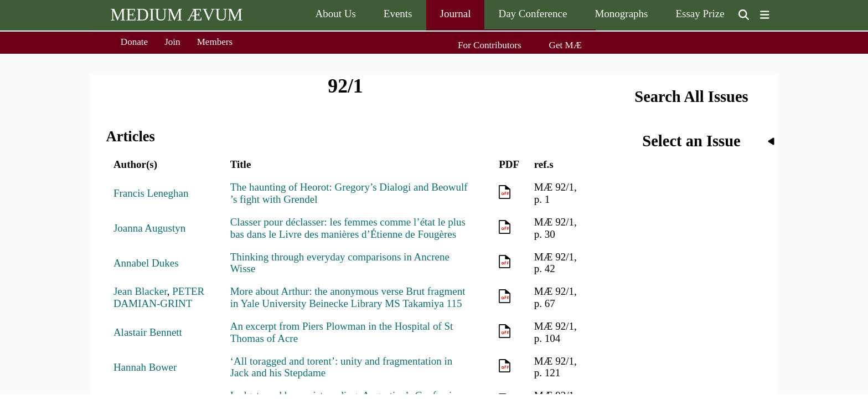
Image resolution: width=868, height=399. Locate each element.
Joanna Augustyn (149, 228)
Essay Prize (700, 14)
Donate (134, 42)
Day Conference (533, 14)
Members (215, 42)
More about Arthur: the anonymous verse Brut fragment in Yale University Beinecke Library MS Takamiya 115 (348, 297)
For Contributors (489, 45)
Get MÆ (565, 45)
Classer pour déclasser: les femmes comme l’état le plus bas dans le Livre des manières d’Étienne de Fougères (348, 228)
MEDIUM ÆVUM (176, 15)
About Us (335, 14)
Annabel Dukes (146, 263)
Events (398, 14)
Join (172, 42)
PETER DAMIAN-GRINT (159, 297)
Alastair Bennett (148, 332)
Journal (456, 14)
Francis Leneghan (151, 193)
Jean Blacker (140, 291)
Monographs (621, 14)
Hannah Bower (145, 367)
